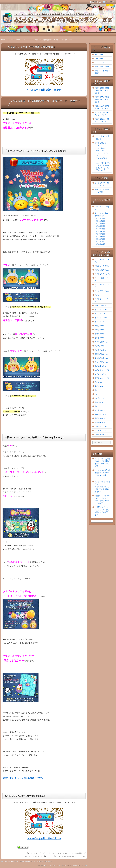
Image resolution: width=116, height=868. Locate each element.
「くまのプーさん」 (102, 291)
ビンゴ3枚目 (101, 224)
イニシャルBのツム (102, 310)
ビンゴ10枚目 (101, 242)
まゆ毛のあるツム (101, 354)
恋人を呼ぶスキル (101, 430)
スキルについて (102, 146)
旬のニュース (100, 55)
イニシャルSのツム (102, 318)
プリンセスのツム (101, 342)
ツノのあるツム (100, 374)
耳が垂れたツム (100, 350)
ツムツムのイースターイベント (58, 853)
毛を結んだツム (100, 382)
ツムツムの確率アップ (78, 853)
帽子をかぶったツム (102, 378)
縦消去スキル (100, 422)
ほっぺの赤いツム (101, 362)
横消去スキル (100, 418)
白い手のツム (100, 398)
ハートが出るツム (101, 434)
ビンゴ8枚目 (101, 236)
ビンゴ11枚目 (101, 244)
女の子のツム (100, 326)
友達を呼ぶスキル (101, 426)
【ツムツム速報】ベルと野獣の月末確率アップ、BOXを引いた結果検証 (28, 861)
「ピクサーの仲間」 (102, 266)
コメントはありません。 (35, 856)
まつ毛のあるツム (101, 358)
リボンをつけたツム (102, 370)
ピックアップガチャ (102, 67)
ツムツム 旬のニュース (55, 856)
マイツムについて (102, 148)
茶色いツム (99, 402)
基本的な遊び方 (100, 143)
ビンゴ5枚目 (101, 229)
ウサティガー (34, 853)
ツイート (14, 847)
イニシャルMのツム (102, 314)
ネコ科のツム (100, 334)
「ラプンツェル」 (101, 306)
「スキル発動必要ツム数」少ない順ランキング (102, 90)
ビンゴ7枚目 (101, 234)
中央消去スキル (100, 414)
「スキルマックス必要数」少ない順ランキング (102, 99)
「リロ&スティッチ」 (103, 274)
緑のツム (98, 390)
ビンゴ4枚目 (101, 226)
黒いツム (98, 406)
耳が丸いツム (100, 346)
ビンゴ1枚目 (101, 218)
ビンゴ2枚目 (101, 221)
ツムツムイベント (70, 856)
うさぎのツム (100, 338)
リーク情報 (99, 59)
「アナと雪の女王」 (102, 270)
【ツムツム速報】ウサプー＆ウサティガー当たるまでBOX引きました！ (60, 865)
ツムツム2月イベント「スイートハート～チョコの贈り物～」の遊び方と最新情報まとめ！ (102, 487)
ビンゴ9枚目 (101, 239)
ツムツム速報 (81, 856)
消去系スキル (100, 410)
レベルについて (102, 151)
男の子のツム (100, 330)
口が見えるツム (100, 366)
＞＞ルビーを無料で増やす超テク (44, 90)
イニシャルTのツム (102, 322)
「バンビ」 (99, 295)
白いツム (98, 394)
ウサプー (43, 853)
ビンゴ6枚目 (101, 231)
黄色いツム (99, 386)
